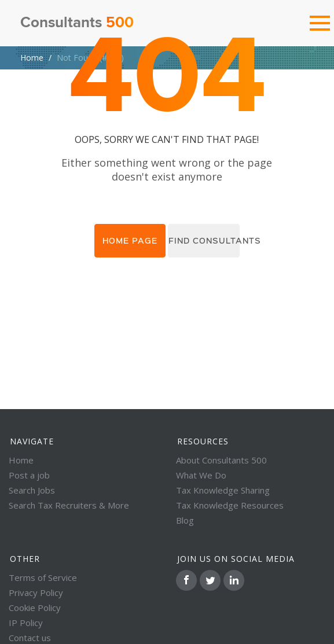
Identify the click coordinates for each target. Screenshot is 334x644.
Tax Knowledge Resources (230, 505)
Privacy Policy (36, 593)
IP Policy (26, 623)
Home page (130, 240)
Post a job (29, 475)
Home (32, 58)
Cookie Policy (35, 608)
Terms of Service (43, 577)
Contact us (30, 638)
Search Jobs (32, 490)
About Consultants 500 (221, 460)
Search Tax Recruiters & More (69, 505)
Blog (185, 520)
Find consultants (204, 240)
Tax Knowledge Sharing (223, 490)
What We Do (201, 475)
